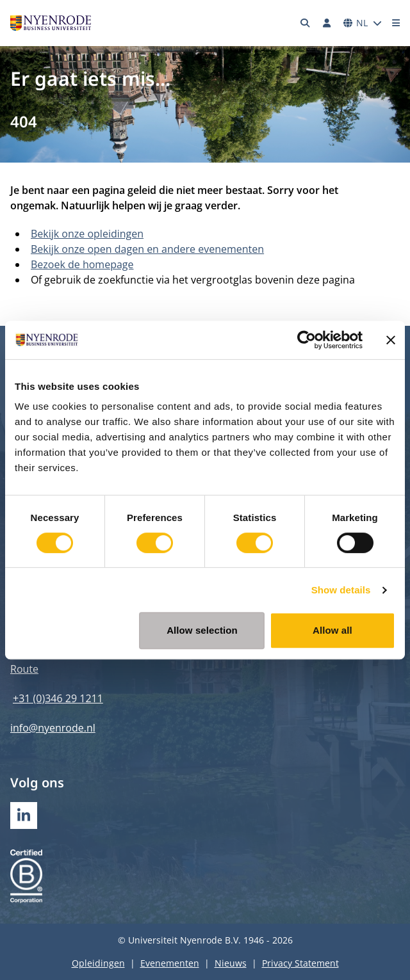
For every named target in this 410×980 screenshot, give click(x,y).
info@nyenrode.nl (53, 728)
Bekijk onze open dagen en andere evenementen (147, 249)
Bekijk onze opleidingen (87, 234)
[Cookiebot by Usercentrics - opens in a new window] (307, 340)
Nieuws (231, 963)
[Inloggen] (327, 23)
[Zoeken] (306, 23)
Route (24, 669)
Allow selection (202, 630)
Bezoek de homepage (82, 264)
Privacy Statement (300, 963)
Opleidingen (98, 963)
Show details (341, 590)
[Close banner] (391, 340)
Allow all (332, 630)
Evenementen (170, 963)
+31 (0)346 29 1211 (58, 698)
